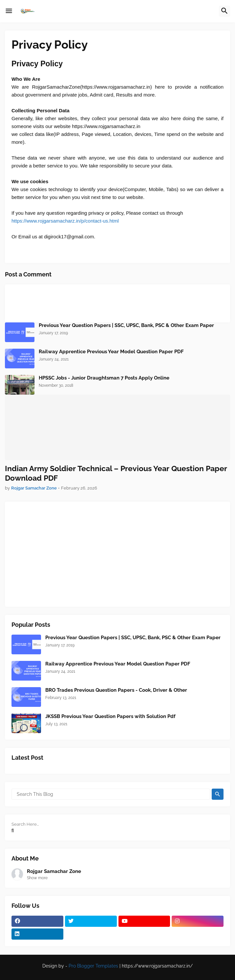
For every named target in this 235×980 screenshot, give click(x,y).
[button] (9, 11)
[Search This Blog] (111, 794)
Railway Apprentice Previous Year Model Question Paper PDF (111, 352)
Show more (37, 878)
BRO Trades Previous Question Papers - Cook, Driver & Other (116, 690)
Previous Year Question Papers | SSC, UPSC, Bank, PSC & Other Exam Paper (126, 325)
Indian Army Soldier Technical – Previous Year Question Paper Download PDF (116, 473)
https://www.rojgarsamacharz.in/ (157, 966)
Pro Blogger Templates (93, 966)
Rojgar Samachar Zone (54, 871)
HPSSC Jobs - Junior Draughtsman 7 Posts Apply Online (104, 378)
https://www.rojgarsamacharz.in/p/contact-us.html (65, 221)
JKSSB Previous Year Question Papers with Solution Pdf (110, 716)
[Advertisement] (117, 554)
